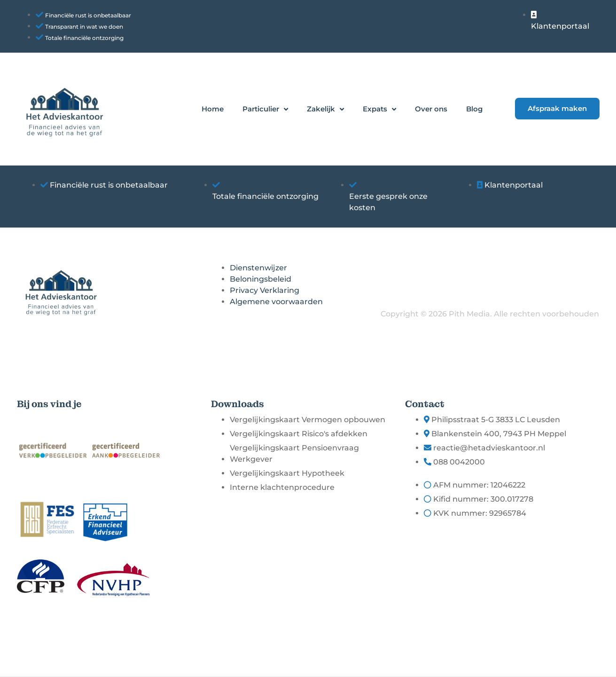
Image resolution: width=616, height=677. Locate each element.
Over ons (431, 109)
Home (213, 109)
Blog (474, 109)
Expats (379, 109)
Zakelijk (325, 109)
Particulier (265, 109)
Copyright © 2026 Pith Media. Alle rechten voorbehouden (490, 314)
